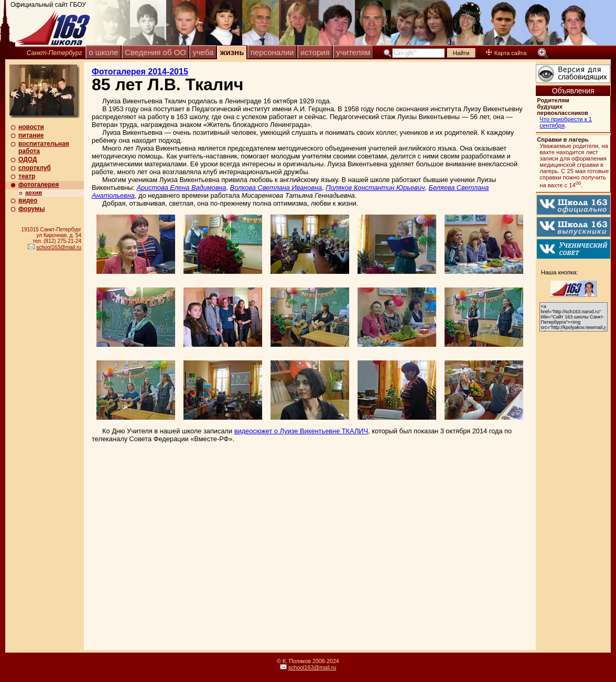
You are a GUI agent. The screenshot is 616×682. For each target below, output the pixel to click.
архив (34, 193)
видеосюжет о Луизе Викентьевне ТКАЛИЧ (301, 431)
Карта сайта (506, 53)
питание (31, 135)
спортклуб (35, 168)
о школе (103, 52)
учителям (353, 52)
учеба (203, 52)
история (315, 52)
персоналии (272, 52)
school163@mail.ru (59, 247)
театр (27, 176)
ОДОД (28, 159)
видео (28, 200)
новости (31, 127)
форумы (31, 209)
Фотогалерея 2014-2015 (140, 72)
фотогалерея (39, 185)
